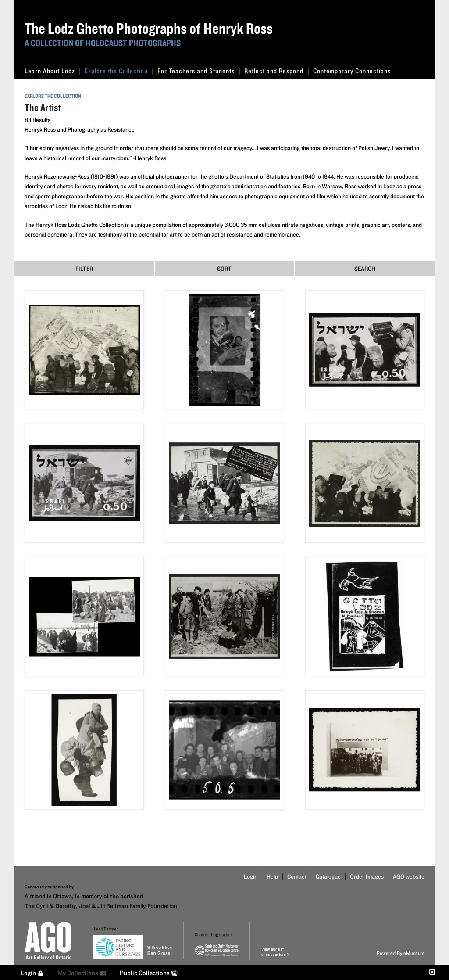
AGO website (409, 876)
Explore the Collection (119, 71)
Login (251, 876)
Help (272, 876)
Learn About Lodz (52, 71)
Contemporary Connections (352, 71)
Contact (297, 876)
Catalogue (328, 876)
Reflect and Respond (276, 71)
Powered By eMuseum (401, 953)
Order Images (367, 876)
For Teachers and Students (199, 71)
